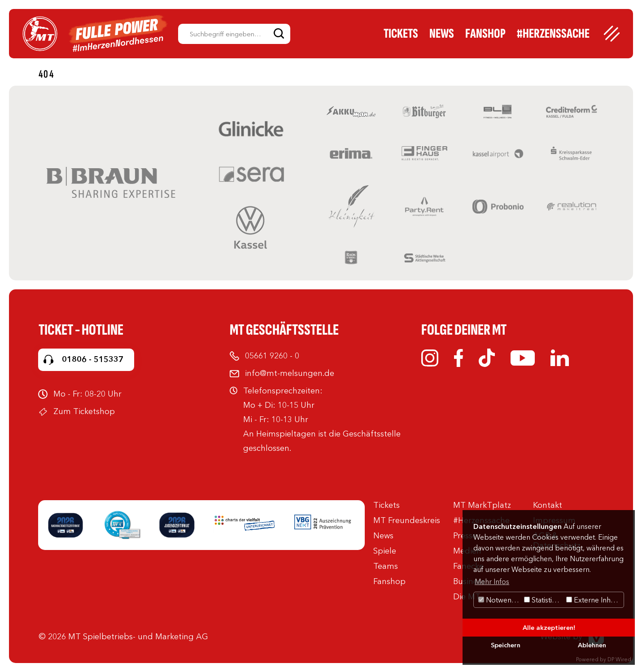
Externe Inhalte (594, 600)
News (442, 34)
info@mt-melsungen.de (290, 373)
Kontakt (548, 505)
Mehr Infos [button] (492, 581)
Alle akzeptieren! (549, 628)
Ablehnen (592, 645)
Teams (386, 566)
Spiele (385, 551)
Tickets (401, 34)
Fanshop (485, 34)
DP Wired (619, 659)
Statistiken (544, 600)
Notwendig (500, 600)
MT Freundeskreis (407, 520)
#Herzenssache (553, 34)
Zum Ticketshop (84, 411)
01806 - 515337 (93, 359)
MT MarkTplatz (482, 505)
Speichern (506, 645)
